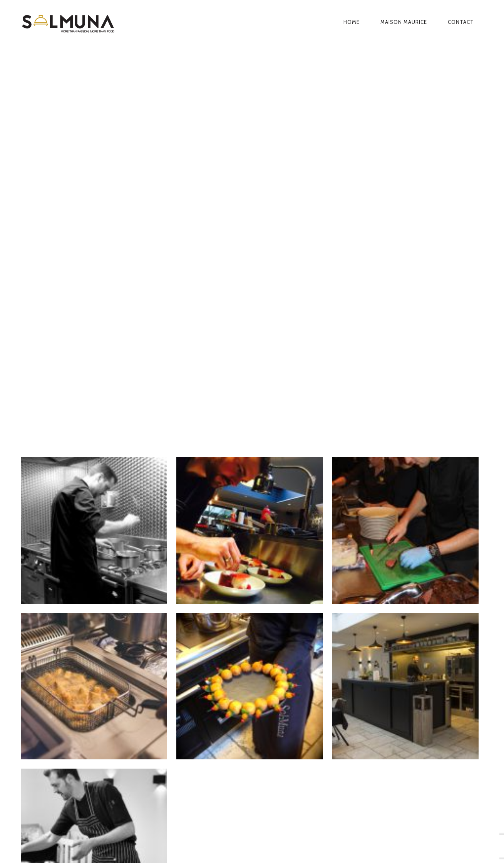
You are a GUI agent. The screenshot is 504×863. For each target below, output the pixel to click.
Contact (461, 22)
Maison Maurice (404, 22)
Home (352, 22)
